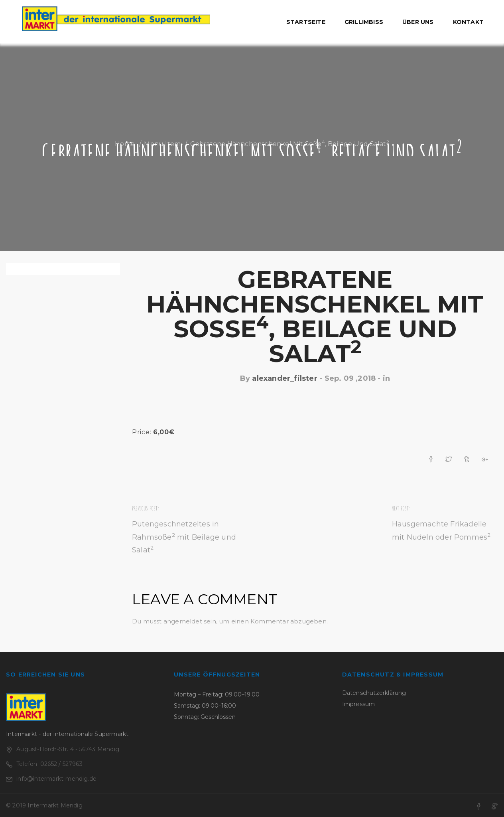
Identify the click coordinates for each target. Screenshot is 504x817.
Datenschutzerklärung (374, 693)
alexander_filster (284, 378)
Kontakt (468, 22)
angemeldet (183, 621)
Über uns (418, 22)
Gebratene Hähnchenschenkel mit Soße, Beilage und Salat (315, 316)
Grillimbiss (364, 22)
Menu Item (162, 144)
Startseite (306, 22)
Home (125, 144)
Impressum (359, 704)
